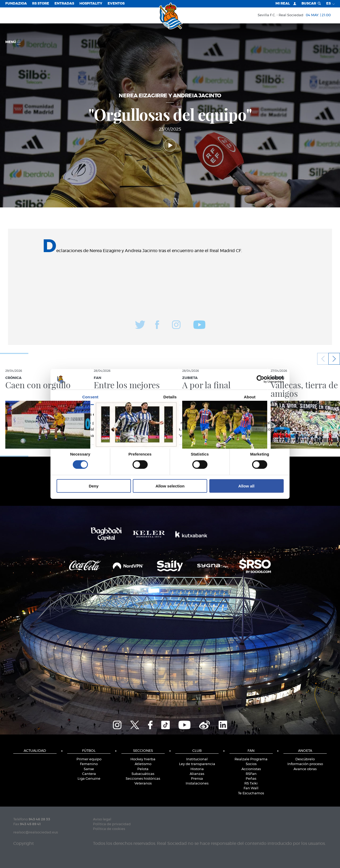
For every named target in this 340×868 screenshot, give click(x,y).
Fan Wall (251, 788)
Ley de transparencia (197, 764)
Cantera (89, 774)
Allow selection (170, 486)
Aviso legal (102, 819)
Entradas (64, 4)
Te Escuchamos (251, 793)
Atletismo (143, 764)
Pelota (143, 769)
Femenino (89, 764)
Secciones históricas (143, 779)
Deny (94, 486)
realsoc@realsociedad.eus (36, 832)
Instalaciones (197, 784)
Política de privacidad (112, 824)
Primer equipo (89, 759)
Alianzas (197, 774)
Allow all (246, 486)
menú (13, 42)
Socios (251, 764)
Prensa (197, 779)
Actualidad (35, 751)
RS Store (41, 4)
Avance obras (305, 769)
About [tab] (250, 397)
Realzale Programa (251, 759)
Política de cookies (109, 829)
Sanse (89, 769)
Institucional (197, 759)
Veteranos (143, 784)
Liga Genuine (89, 779)
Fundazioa (16, 4)
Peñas (251, 779)
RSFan (251, 774)
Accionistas (251, 769)
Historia (197, 769)
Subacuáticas (143, 774)
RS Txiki (251, 784)
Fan (251, 751)
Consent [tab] (90, 397)
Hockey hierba (143, 759)
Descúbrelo (305, 759)
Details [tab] (170, 397)
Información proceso (305, 764)
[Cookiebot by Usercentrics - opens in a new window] (260, 379)
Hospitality (91, 4)
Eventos (116, 4)
